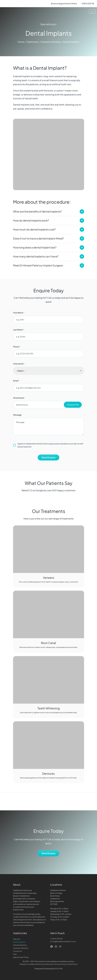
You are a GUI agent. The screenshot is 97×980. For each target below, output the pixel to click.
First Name (19, 313)
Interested (19, 364)
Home (21, 42)
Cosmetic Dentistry (50, 42)
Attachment (19, 398)
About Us (17, 939)
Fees (15, 954)
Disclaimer (49, 964)
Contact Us (17, 951)
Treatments (32, 42)
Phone (17, 347)
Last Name (19, 330)
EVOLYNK (59, 969)
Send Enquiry (48, 457)
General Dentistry (20, 945)
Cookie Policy (72, 964)
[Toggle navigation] (92, 12)
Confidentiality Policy (36, 964)
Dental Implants (19, 942)
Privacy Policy (60, 964)
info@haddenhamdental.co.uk (64, 941)
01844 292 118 (57, 939)
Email (16, 381)
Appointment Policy (21, 957)
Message (17, 415)
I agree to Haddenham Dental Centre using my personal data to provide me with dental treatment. (48, 445)
